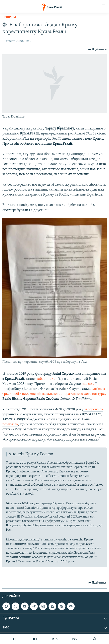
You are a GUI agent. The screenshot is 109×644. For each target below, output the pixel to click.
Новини (9, 17)
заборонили (46, 379)
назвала (88, 384)
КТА (55, 639)
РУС (75, 639)
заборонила (93, 409)
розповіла (10, 424)
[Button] (97, 49)
